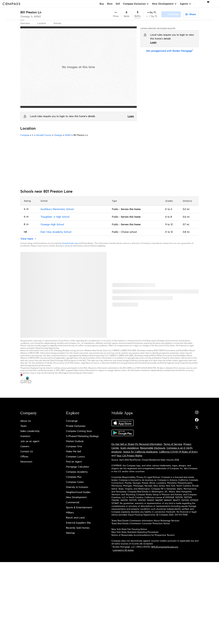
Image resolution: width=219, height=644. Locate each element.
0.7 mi (186, 224)
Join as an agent (30, 441)
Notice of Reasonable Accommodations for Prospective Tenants (143, 535)
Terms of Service (173, 444)
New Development (76, 497)
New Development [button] (164, 4)
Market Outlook (75, 441)
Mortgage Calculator (78, 467)
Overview (25, 23)
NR (26, 232)
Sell (118, 4)
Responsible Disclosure (153, 448)
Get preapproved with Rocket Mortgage (169, 51)
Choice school (129, 232)
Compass (25, 135)
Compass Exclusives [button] (136, 4)
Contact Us (27, 451)
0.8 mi (186, 232)
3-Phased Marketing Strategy (82, 436)
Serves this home (131, 209)
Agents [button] (186, 4)
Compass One (74, 446)
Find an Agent (74, 462)
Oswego (58, 135)
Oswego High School (52, 224)
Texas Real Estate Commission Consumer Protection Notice (141, 523)
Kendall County (44, 135)
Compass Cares (75, 482)
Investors (25, 436)
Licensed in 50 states (123, 550)
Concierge (72, 421)
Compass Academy (77, 472)
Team (23, 426)
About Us (26, 421)
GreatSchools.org (70, 243)
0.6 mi (186, 217)
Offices (24, 457)
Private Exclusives (76, 426)
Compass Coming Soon (79, 431)
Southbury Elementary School (57, 209)
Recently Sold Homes (78, 528)
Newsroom (26, 462)
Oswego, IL (27, 16)
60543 (37, 16)
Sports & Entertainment (79, 507)
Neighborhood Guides (78, 492)
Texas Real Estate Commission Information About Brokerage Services (145, 521)
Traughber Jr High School (55, 217)
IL (33, 135)
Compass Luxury (75, 457)
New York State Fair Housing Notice (129, 529)
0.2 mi (186, 209)
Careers (25, 446)
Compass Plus (74, 477)
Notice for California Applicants (140, 452)
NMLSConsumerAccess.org (165, 547)
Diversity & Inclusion (77, 487)
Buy (102, 4)
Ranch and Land (75, 518)
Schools (57, 23)
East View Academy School (56, 232)
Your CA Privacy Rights (129, 456)
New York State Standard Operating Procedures (135, 532)
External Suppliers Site (78, 523)
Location (42, 23)
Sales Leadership (30, 431)
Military (70, 513)
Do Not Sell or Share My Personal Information (137, 444)
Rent (110, 4)
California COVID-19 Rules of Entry (178, 452)
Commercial (73, 502)
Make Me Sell (73, 451)
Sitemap (70, 533)
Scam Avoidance (130, 448)
